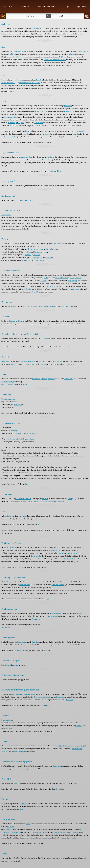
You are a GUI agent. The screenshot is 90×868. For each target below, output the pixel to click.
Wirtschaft (24, 6)
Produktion (28, 306)
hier (50, 171)
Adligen (71, 54)
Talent (5, 530)
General (25, 548)
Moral (51, 126)
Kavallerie (36, 255)
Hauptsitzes (60, 697)
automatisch (23, 516)
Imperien (39, 80)
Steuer (35, 306)
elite (42, 249)
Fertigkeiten (36, 619)
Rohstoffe (36, 28)
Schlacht (53, 131)
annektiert (63, 832)
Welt (22, 809)
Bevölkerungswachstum (27, 769)
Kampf (66, 6)
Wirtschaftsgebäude (8, 399)
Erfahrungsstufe (17, 694)
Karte (52, 157)
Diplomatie (81, 6)
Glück (69, 126)
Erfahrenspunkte (25, 585)
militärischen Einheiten (23, 499)
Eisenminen (36, 379)
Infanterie (28, 255)
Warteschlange (36, 292)
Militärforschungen (8, 382)
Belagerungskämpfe (51, 306)
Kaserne (43, 281)
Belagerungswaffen (41, 252)
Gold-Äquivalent (7, 384)
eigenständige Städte (54, 550)
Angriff (16, 665)
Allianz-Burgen (19, 751)
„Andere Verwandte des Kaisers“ (55, 60)
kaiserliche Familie (82, 51)
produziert (51, 379)
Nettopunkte (37, 556)
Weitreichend (11, 439)
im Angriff (82, 746)
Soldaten (14, 28)
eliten (72, 278)
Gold (25, 384)
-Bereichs (67, 111)
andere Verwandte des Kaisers (29, 83)
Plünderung (28, 131)
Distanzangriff (37, 258)
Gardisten (44, 502)
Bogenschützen (28, 439)
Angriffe (42, 111)
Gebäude (33, 364)
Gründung (58, 361)
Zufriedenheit (45, 338)
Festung (70, 499)
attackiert (45, 499)
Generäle (78, 613)
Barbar (4, 215)
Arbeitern (44, 379)
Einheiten (65, 278)
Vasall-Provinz (15, 160)
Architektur (18, 405)
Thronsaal (24, 804)
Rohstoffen (69, 700)
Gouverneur (26, 582)
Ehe (63, 57)
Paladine (51, 502)
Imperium (14, 306)
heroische (50, 249)
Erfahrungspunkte (10, 548)
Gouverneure (22, 642)
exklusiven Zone (27, 157)
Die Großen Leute (46, 6)
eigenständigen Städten (40, 832)
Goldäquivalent (72, 553)
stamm (8, 215)
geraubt (56, 832)
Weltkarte (8, 6)
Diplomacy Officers (11, 117)
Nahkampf (49, 258)
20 (87, 16)
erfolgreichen (61, 746)
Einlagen (21, 321)
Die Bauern (5, 361)
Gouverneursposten (56, 613)
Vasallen (75, 832)
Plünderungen (12, 123)
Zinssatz (12, 321)
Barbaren (5, 720)
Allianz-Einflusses (26, 200)
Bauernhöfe (57, 766)
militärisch (27, 260)
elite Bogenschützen (26, 502)
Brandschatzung (66, 306)
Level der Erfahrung (58, 585)
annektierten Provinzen (27, 361)
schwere (36, 249)
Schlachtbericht (79, 131)
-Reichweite (39, 123)
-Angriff (75, 134)
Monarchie (30, 433)
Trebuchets (60, 502)
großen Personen (22, 51)
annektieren (43, 160)
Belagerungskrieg (72, 746)
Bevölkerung (72, 281)
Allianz (64, 783)
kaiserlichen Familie (8, 83)
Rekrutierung (69, 379)
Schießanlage (13, 430)
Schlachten (68, 106)
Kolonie (42, 361)
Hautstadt (10, 827)
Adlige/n (13, 54)
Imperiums (56, 243)
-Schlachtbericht (9, 137)
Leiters (16, 783)
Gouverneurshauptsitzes (42, 697)
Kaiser (9, 516)
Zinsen (41, 306)
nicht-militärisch (39, 260)
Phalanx (37, 502)
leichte (31, 249)
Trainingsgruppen (73, 289)
